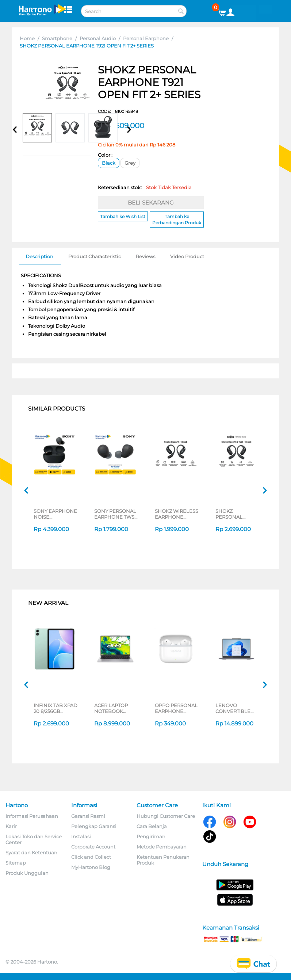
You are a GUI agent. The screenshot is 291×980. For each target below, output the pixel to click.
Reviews (145, 256)
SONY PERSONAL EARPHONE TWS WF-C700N (115, 514)
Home (27, 38)
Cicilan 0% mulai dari (137, 145)
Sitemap (16, 863)
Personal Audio (98, 38)
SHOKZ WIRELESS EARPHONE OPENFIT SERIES (177, 514)
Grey (130, 163)
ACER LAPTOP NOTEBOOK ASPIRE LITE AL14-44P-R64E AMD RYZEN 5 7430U (116, 708)
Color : (105, 155)
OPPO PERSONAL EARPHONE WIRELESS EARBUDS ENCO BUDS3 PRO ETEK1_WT (176, 708)
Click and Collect (91, 857)
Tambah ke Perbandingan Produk (177, 220)
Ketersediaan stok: (145, 187)
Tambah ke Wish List (123, 216)
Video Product (187, 256)
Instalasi (81, 836)
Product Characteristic (95, 256)
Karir (11, 826)
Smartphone (57, 38)
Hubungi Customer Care (166, 816)
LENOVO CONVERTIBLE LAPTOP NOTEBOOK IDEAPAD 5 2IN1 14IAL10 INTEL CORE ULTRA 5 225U (234, 708)
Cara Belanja (152, 826)
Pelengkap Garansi (94, 826)
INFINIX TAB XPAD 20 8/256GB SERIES (55, 708)
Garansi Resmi (88, 816)
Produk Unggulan (27, 873)
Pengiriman (151, 836)
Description (39, 256)
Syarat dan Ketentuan (31, 853)
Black (109, 163)
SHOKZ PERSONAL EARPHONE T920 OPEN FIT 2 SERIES (236, 514)
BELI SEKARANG (151, 203)
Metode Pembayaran (162, 847)
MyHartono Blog (91, 867)
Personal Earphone (146, 38)
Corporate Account (93, 847)
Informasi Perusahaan (32, 816)
